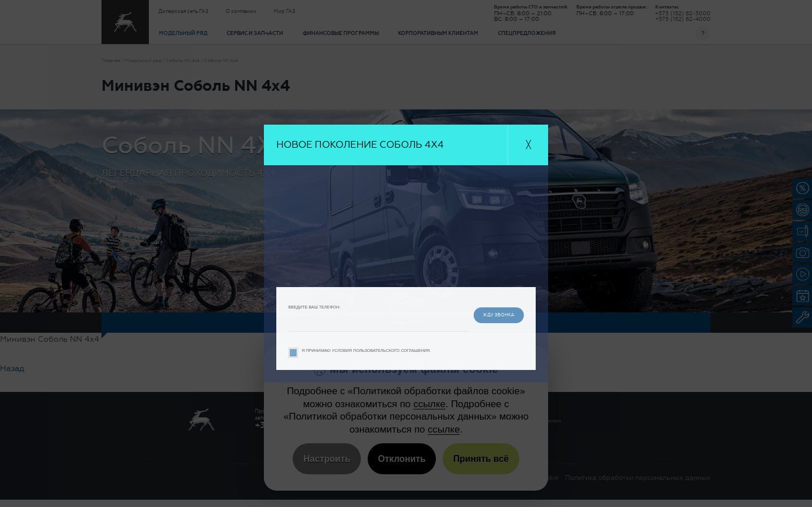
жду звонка (490, 314)
